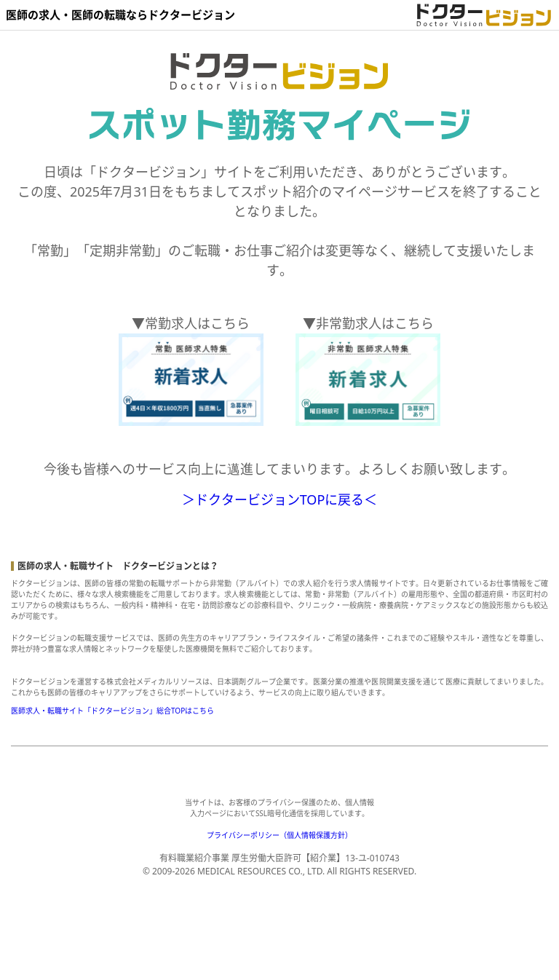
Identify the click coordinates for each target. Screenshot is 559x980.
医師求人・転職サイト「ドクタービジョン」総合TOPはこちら (112, 711)
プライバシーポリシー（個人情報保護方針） (279, 835)
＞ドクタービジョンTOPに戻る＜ (280, 499)
